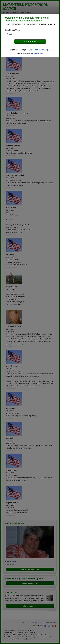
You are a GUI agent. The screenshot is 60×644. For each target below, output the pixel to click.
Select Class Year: (12, 30)
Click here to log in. (43, 50)
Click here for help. (36, 53)
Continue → (30, 41)
